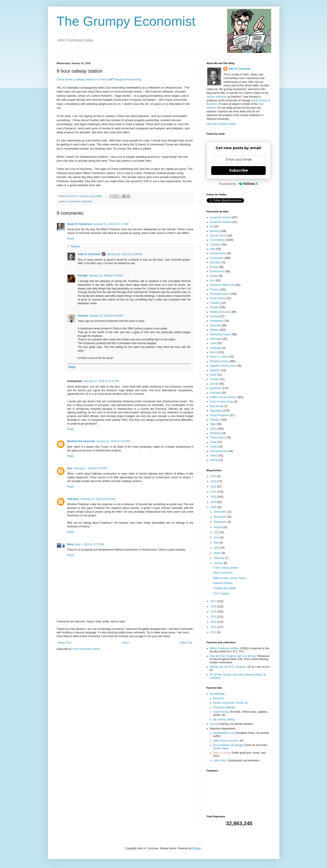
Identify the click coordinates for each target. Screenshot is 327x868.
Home (125, 643)
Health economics (220, 312)
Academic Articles (220, 217)
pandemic (216, 388)
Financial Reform (220, 294)
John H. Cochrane (89, 254)
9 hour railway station (225, 568)
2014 (214, 617)
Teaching (215, 433)
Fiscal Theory (218, 298)
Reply (71, 239)
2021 (214, 492)
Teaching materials (224, 707)
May (217, 543)
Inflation (215, 330)
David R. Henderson (80, 224)
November (220, 517)
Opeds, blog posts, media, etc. (231, 703)
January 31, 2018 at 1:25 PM (113, 441)
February (219, 558)
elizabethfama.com (224, 733)
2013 (214, 622)
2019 (214, 502)
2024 (214, 476)
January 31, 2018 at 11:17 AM (111, 224)
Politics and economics (223, 397)
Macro (214, 352)
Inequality (216, 325)
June (217, 538)
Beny (70, 544)
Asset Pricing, (221, 712)
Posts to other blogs (222, 402)
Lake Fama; (220, 760)
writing (214, 460)
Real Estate (217, 406)
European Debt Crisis (222, 285)
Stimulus (215, 420)
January (219, 563)
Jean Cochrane (222, 753)
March (218, 553)
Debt (213, 249)
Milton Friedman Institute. (225, 648)
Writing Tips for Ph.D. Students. (228, 667)
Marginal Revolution (127, 79)
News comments (223, 573)
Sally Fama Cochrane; (226, 741)
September (220, 522)
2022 (214, 487)
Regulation (87, 201)
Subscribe (239, 170)
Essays (214, 276)
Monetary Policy (219, 361)
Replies (76, 247)
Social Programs (220, 415)
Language (216, 348)
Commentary (73, 201)
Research (219, 698)
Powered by (238, 184)
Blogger (197, 848)
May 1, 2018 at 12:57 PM (90, 544)
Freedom (215, 303)
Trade (213, 442)
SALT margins (221, 594)
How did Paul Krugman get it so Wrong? (233, 656)
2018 (214, 507)
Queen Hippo (221, 748)
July (216, 532)
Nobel (213, 375)
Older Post (186, 643)
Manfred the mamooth (81, 441)
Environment (217, 271)
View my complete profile (221, 124)
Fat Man (83, 276)
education (216, 262)
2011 (214, 632)
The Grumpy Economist (126, 21)
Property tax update (225, 588)
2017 (214, 601)
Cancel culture (218, 236)
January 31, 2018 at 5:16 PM (106, 276)
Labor (213, 343)
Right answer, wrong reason (229, 578)
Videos (214, 456)
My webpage (217, 694)
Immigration (217, 321)
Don (70, 468)
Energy (214, 267)
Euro (213, 280)
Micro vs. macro (219, 357)
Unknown (73, 499)
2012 (214, 627)
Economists (217, 258)
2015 (214, 612)
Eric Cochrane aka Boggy (228, 745)
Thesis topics (218, 438)
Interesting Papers (221, 334)
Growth (214, 307)
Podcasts (215, 393)
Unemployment (219, 451)
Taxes (213, 429)
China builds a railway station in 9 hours (82, 79)
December (220, 512)
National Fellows (223, 583)
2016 (214, 606)
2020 (214, 497)
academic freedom (221, 222)
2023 (214, 481)
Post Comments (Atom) (87, 649)
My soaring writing (224, 720)
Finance (215, 289)
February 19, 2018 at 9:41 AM (98, 499)
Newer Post (65, 643)
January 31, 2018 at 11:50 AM (124, 254)
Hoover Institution (217, 97)
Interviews (216, 339)
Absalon (83, 316)
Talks (213, 424)
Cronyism (216, 245)
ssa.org (214, 724)
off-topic (215, 379)
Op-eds (214, 384)
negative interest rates (223, 366)
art (211, 226)
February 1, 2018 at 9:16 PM (90, 468)
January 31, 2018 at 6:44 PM (106, 316)
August (218, 527)
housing (215, 316)
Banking (215, 231)
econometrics (218, 253)
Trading (214, 447)
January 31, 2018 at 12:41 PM (101, 381)
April (217, 548)
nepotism (215, 370)
